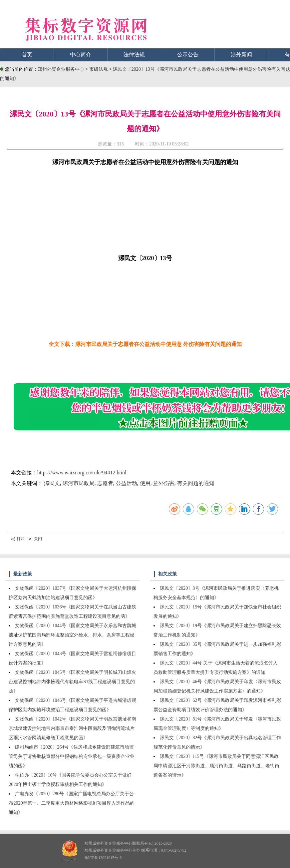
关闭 (35, 539)
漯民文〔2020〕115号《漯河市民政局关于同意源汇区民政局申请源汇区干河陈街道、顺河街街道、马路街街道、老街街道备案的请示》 (216, 766)
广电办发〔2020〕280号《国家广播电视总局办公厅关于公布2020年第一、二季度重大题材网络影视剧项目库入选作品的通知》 (72, 803)
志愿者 (105, 483)
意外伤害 (164, 483)
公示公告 (188, 55)
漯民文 (52, 483)
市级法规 (99, 69)
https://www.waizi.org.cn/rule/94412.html (82, 473)
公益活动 (127, 483)
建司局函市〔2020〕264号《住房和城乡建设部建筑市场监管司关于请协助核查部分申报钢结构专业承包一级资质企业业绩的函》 (72, 756)
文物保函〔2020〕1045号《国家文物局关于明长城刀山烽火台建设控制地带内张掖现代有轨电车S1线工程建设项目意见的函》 (72, 682)
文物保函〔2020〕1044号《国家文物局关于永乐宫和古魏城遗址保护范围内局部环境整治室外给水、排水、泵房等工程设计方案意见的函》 (72, 635)
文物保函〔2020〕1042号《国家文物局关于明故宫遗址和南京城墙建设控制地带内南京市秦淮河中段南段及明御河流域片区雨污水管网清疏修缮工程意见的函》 (72, 728)
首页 (27, 55)
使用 (145, 483)
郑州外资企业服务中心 (61, 69)
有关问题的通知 (196, 483)
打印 (18, 539)
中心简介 (81, 55)
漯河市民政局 (79, 483)
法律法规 (134, 55)
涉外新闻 (241, 55)
